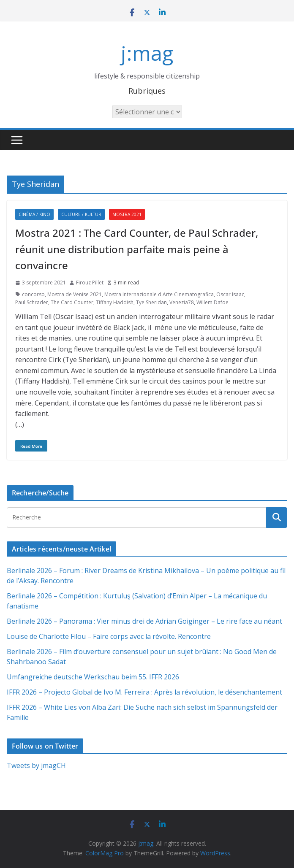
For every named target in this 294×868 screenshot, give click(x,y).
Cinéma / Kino (34, 214)
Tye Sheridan (151, 302)
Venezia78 (182, 302)
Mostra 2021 (127, 214)
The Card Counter (72, 302)
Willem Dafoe (212, 302)
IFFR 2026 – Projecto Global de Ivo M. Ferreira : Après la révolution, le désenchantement (144, 692)
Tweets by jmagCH (36, 765)
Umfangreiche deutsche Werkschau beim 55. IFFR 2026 (93, 677)
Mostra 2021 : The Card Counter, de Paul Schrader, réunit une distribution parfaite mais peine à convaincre (137, 249)
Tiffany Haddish (115, 302)
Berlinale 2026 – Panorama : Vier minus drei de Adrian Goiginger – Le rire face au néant (144, 621)
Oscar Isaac (230, 294)
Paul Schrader (32, 302)
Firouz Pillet (90, 283)
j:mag (147, 53)
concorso (33, 294)
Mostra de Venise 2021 (75, 294)
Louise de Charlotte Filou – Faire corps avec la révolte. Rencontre (109, 636)
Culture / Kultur (81, 214)
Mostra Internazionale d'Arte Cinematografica (159, 294)
